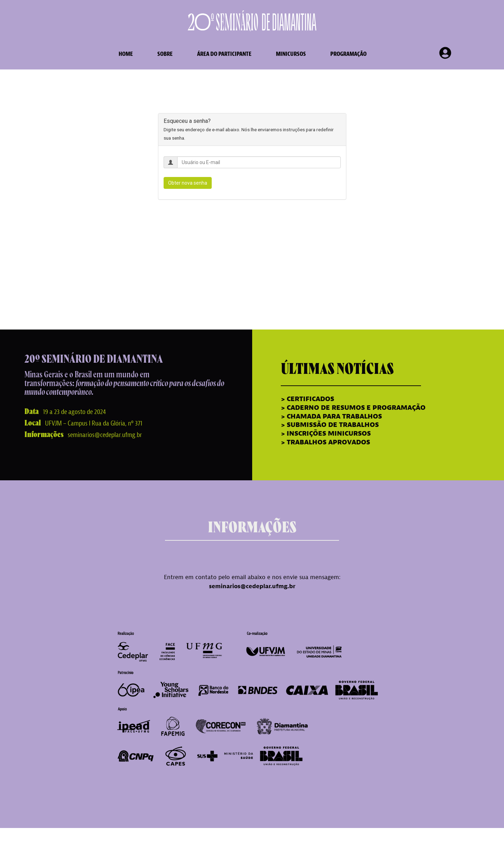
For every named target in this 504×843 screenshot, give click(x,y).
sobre (165, 54)
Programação (348, 54)
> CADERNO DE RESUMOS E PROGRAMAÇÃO (353, 408)
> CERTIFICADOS (308, 399)
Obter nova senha (188, 183)
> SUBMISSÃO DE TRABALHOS (330, 425)
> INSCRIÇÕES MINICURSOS (326, 434)
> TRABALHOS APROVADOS (325, 442)
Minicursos (291, 54)
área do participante (224, 54)
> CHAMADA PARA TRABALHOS (331, 416)
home (126, 54)
